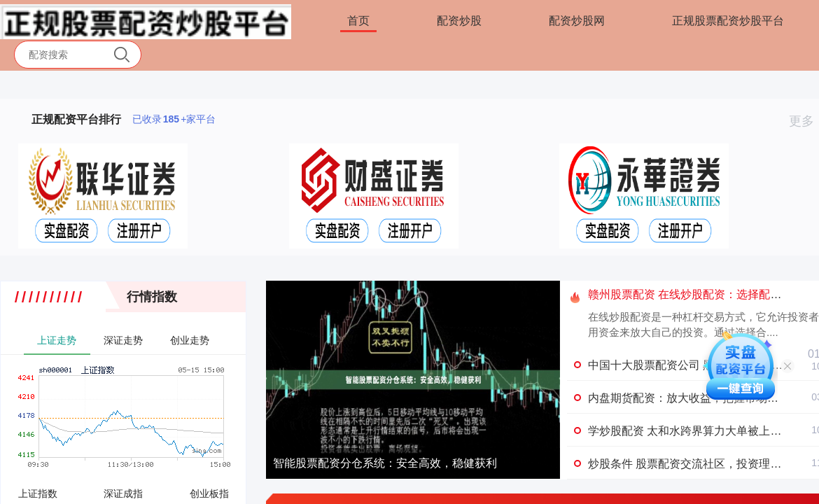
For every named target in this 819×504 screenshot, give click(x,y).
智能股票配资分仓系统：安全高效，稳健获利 (385, 463)
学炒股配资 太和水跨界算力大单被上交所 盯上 (703, 431)
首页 (358, 21)
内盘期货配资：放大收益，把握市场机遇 (689, 398)
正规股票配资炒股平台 (728, 21)
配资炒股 (459, 21)
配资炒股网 (577, 21)
